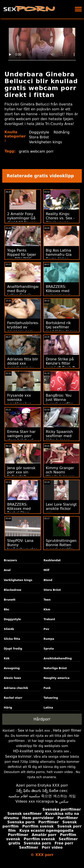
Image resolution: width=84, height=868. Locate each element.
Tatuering (51, 698)
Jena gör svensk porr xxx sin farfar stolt (21, 472)
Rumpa (49, 639)
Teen (47, 600)
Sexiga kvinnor (18, 756)
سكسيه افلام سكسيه (24, 796)
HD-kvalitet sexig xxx (32, 751)
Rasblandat (52, 560)
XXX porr (60, 785)
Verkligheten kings (46, 142)
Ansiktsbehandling (58, 658)
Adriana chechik (16, 688)
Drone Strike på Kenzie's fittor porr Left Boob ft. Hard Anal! (61, 365)
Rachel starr (13, 698)
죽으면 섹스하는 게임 (58, 796)
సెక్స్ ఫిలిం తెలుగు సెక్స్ (32, 791)
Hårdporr (42, 719)
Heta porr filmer (67, 730)
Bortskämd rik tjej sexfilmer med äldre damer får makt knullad (61, 329)
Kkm (47, 610)
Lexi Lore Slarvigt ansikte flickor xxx (61, 509)
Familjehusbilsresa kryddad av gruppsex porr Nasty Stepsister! (24, 329)
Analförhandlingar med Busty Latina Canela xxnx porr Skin (23, 293)
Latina (48, 708)
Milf (46, 570)
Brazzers (10, 560)
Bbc (7, 610)
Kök (7, 658)
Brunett (10, 600)
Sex (21, 730)
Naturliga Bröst (55, 668)
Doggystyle (39, 132)
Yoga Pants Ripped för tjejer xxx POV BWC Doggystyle (22, 257)
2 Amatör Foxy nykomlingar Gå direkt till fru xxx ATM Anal (22, 220)
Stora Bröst (39, 137)
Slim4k (9, 629)
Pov (46, 629)
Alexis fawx (12, 678)
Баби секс (58, 791)
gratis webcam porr (36, 151)
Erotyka (44, 785)
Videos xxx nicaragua (35, 801)
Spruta (49, 649)
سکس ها (62, 801)
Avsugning (12, 668)
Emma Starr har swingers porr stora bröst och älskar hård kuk (21, 438)
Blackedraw (13, 590)
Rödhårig (62, 132)
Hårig (8, 708)
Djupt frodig (13, 649)
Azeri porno (26, 785)
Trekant (49, 619)
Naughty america (57, 678)
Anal (7, 570)
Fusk (47, 688)
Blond (48, 580)
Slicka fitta (12, 639)
